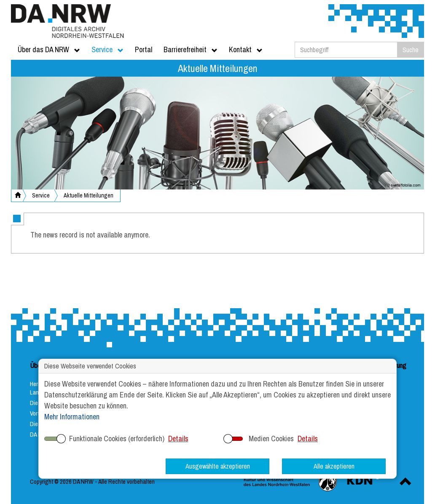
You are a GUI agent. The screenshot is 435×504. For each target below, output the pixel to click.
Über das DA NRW (49, 49)
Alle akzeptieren (334, 466)
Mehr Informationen (72, 417)
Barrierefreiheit (191, 49)
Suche (411, 50)
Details (178, 439)
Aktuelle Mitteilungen (89, 195)
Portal (144, 49)
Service (107, 49)
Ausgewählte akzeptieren (218, 466)
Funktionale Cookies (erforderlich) (117, 439)
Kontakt (246, 49)
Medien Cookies (271, 439)
